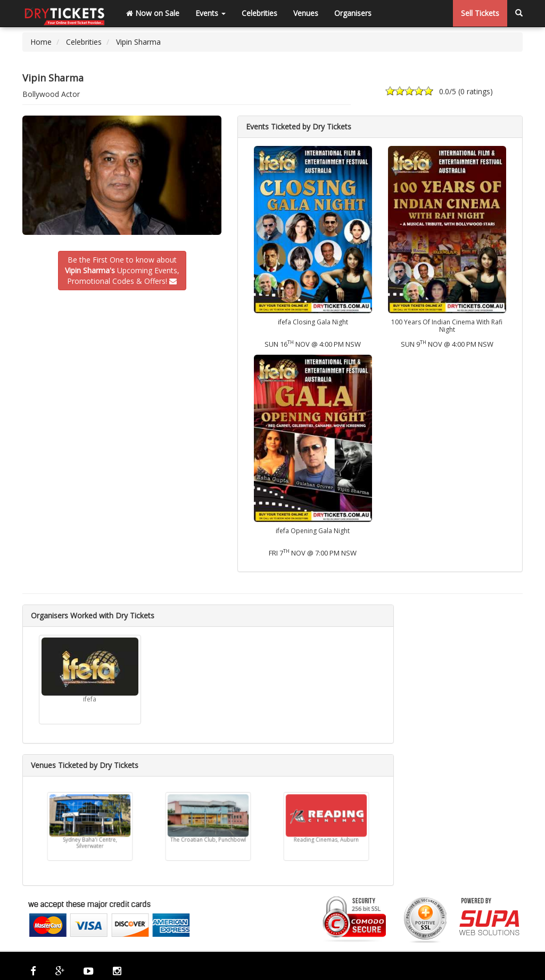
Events (210, 13)
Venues (306, 13)
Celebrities (259, 13)
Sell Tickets (480, 13)
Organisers (353, 13)
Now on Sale (153, 13)
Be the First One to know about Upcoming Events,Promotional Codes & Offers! (122, 270)
